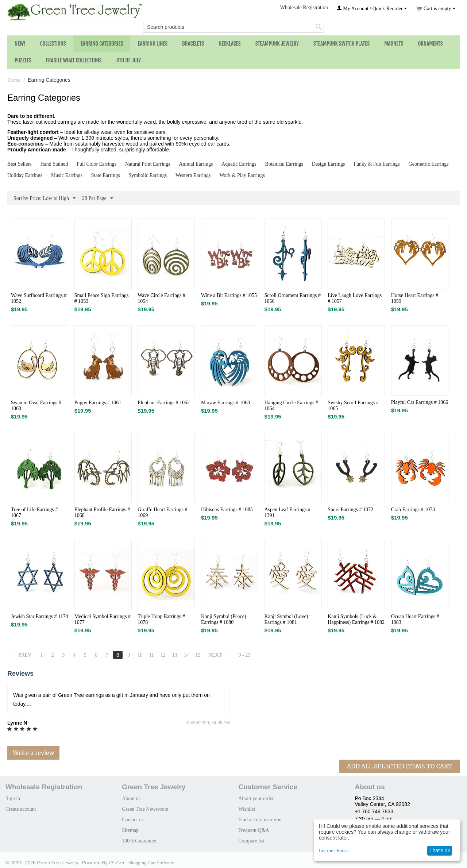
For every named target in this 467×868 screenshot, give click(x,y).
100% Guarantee (139, 841)
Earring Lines (153, 44)
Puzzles (23, 60)
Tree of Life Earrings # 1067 (34, 512)
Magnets (394, 44)
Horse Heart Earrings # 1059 (415, 298)
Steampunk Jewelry (277, 44)
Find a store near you (260, 820)
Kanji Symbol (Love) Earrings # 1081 (286, 619)
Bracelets (193, 44)
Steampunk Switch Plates (341, 44)
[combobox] (233, 27)
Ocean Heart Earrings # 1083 (415, 619)
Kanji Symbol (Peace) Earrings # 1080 (224, 619)
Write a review (33, 753)
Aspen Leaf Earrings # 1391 (287, 512)
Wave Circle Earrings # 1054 (161, 298)
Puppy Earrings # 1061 (98, 403)
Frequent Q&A (254, 830)
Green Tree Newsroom (145, 809)
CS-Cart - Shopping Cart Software (141, 863)
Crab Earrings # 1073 (413, 510)
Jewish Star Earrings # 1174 (40, 616)
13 (175, 655)
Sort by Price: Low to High (45, 198)
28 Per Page (98, 198)
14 (186, 655)
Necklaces (230, 44)
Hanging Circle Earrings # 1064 (291, 406)
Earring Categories (102, 44)
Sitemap (130, 830)
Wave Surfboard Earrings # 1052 (39, 298)
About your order (256, 798)
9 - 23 (245, 655)
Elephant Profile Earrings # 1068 (102, 512)
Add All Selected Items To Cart (400, 766)
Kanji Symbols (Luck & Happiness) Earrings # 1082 (356, 619)
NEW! (20, 44)
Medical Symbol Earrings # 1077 (103, 619)
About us (131, 798)
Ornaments (430, 44)
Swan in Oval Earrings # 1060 (36, 406)
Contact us (133, 820)
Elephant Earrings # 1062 (164, 403)
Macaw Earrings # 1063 (225, 403)
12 (163, 655)
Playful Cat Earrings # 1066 (420, 402)
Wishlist (247, 809)
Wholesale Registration (304, 7)
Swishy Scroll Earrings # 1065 (353, 406)
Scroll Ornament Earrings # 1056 (293, 298)
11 (152, 655)
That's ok (440, 850)
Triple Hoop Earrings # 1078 (161, 619)
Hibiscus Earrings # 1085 (227, 510)
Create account (21, 809)
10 (140, 655)
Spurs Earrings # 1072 (350, 510)
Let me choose (334, 851)
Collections (53, 44)
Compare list (251, 841)
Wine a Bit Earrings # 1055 (229, 295)
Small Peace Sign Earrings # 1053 (102, 298)
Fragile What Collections (74, 60)
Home (14, 80)
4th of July (129, 60)
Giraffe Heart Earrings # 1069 (162, 512)
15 (198, 655)
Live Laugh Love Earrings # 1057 (355, 298)
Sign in (13, 798)
